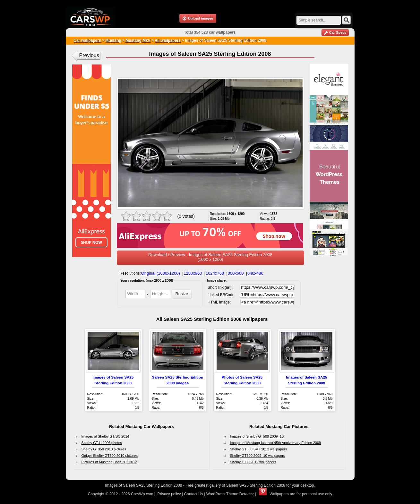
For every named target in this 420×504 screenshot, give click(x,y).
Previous (89, 55)
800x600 (236, 273)
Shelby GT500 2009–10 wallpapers (258, 456)
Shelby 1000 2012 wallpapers (253, 462)
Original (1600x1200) (161, 273)
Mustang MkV (137, 40)
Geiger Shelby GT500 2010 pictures (110, 456)
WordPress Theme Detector (230, 494)
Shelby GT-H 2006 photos (102, 443)
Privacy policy (169, 494)
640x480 (255, 273)
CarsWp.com (142, 494)
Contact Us (194, 494)
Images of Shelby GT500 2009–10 (257, 436)
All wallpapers (168, 40)
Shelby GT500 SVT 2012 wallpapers (259, 449)
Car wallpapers (87, 40)
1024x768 (215, 273)
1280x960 (193, 273)
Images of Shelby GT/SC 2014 (105, 436)
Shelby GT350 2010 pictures (104, 449)
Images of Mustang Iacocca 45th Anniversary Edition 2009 (276, 443)
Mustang (113, 40)
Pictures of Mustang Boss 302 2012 (109, 462)
